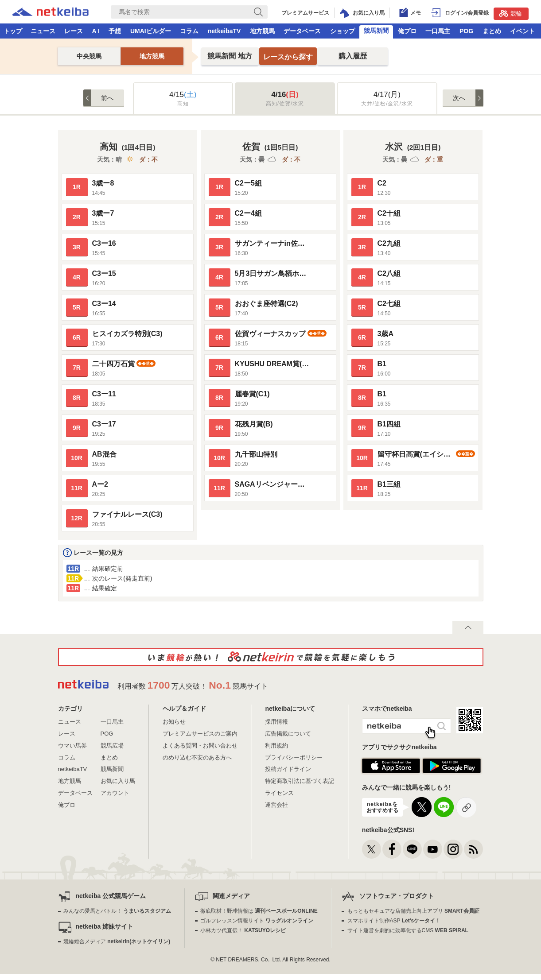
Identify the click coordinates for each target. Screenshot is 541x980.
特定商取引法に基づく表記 (300, 781)
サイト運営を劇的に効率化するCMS (408, 930)
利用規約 (276, 746)
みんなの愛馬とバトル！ (117, 911)
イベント (522, 31)
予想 (115, 31)
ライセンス (279, 793)
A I (96, 31)
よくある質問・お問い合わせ (200, 746)
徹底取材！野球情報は (259, 911)
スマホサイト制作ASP (394, 921)
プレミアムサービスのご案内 (200, 734)
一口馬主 (438, 31)
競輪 (510, 13)
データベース (302, 31)
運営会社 (276, 805)
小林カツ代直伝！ (243, 930)
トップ (13, 31)
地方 (230, 56)
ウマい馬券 (72, 746)
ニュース (43, 31)
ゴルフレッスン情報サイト (257, 921)
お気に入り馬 (118, 781)
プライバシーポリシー (294, 757)
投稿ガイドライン (288, 769)
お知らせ (174, 722)
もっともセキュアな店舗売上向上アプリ (413, 911)
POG (466, 31)
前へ (107, 98)
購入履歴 (353, 56)
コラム (189, 31)
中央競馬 (89, 56)
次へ (459, 98)
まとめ (492, 31)
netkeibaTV (224, 31)
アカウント (115, 793)
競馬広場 (112, 746)
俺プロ (407, 31)
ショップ (343, 31)
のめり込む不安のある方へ (197, 757)
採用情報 (276, 722)
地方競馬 (262, 31)
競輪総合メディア (117, 941)
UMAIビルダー (151, 31)
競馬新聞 (376, 31)
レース (74, 31)
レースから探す (288, 57)
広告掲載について (288, 734)
